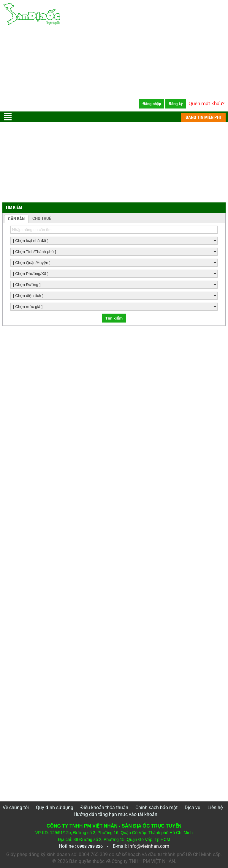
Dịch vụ (193, 808)
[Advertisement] (114, 70)
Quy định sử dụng (55, 808)
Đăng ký (176, 104)
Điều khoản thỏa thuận (104, 808)
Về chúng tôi (16, 808)
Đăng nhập (152, 104)
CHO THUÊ (42, 218)
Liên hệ (215, 808)
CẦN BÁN (16, 219)
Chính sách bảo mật (156, 808)
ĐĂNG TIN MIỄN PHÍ (203, 117)
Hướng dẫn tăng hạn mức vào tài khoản (115, 814)
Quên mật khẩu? (206, 103)
